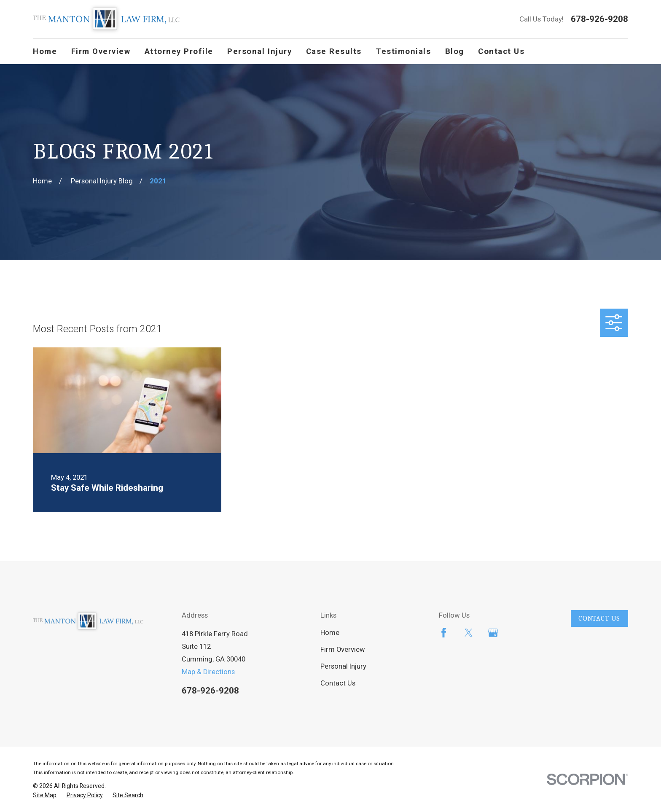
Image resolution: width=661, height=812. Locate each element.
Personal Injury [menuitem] (259, 51)
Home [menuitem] (45, 51)
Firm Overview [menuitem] (101, 51)
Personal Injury (343, 666)
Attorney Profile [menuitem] (179, 51)
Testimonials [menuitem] (403, 51)
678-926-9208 (599, 19)
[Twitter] (469, 633)
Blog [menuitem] (455, 51)
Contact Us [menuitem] (501, 51)
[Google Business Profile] (493, 633)
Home (330, 633)
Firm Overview (343, 649)
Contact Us (338, 683)
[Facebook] (444, 633)
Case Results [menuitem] (334, 51)
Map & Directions (208, 672)
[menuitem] (45, 795)
